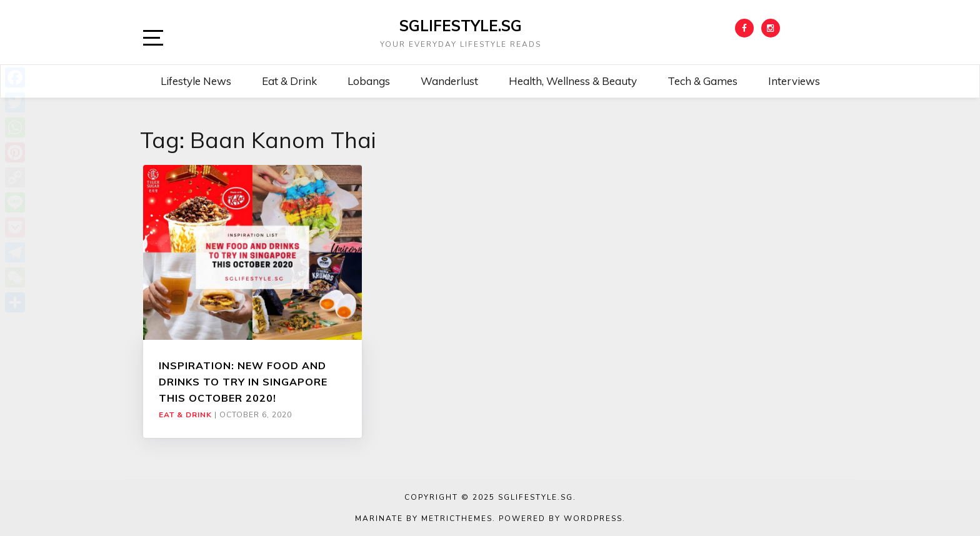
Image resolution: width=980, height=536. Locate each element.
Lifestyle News (196, 81)
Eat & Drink (289, 81)
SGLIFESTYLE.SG (461, 26)
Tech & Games (702, 81)
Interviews (794, 81)
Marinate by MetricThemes (424, 519)
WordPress (593, 519)
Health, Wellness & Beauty (573, 81)
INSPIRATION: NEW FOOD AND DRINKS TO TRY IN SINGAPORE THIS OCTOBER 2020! (243, 382)
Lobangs (369, 81)
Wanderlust (449, 81)
